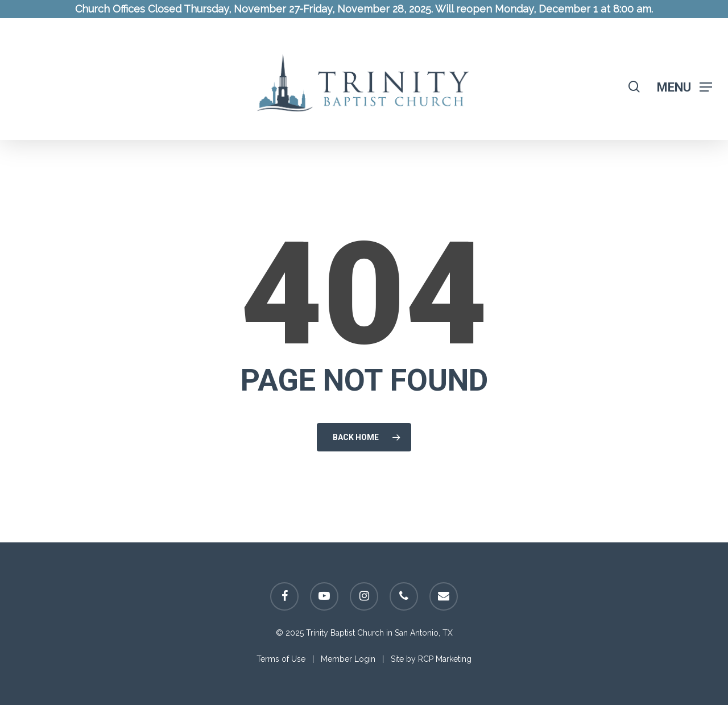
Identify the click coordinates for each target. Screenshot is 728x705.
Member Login (348, 659)
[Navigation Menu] (684, 87)
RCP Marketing (445, 659)
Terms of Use (281, 659)
